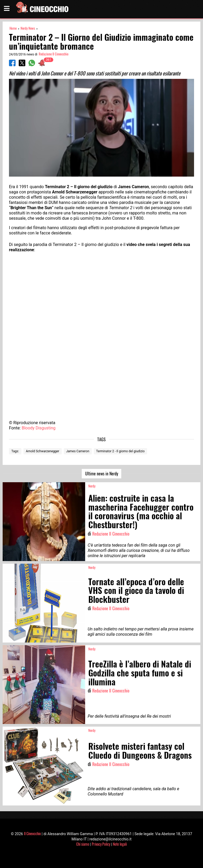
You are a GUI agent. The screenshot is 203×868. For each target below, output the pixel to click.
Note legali (120, 844)
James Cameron (78, 451)
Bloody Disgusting (38, 428)
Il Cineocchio (32, 833)
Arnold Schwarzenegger (43, 451)
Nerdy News (28, 28)
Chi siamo (83, 844)
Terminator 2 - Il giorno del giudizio (120, 451)
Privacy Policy (101, 844)
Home (13, 28)
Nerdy (92, 486)
